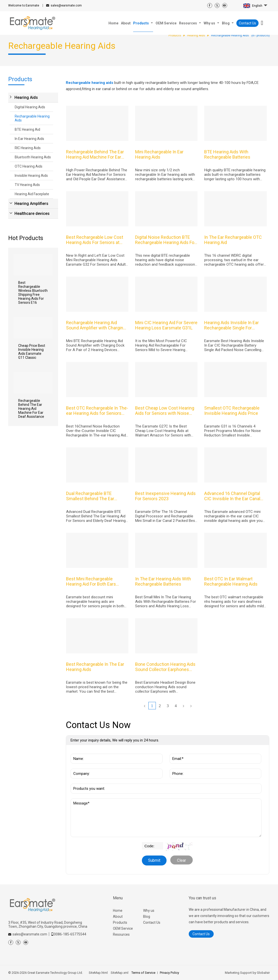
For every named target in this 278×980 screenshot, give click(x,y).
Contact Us (247, 23)
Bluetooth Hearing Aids (33, 157)
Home (118, 911)
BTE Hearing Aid (27, 129)
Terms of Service (143, 973)
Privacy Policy (169, 973)
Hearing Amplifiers (31, 204)
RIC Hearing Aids (28, 148)
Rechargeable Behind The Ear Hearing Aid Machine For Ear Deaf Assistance (31, 409)
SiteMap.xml (120, 973)
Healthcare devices (32, 214)
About (118, 917)
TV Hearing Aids (27, 185)
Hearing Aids (26, 97)
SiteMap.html (98, 973)
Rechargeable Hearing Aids (32, 118)
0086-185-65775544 (70, 934)
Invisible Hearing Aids (31, 176)
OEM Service (123, 928)
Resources (121, 934)
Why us (149, 911)
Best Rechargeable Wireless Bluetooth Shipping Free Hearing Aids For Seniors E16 (33, 293)
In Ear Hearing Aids (29, 139)
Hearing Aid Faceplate (32, 194)
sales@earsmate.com (66, 5)
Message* (166, 818)
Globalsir (263, 973)
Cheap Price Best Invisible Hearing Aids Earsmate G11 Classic (32, 352)
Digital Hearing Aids (30, 107)
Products (120, 922)
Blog (147, 917)
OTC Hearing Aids (29, 166)
